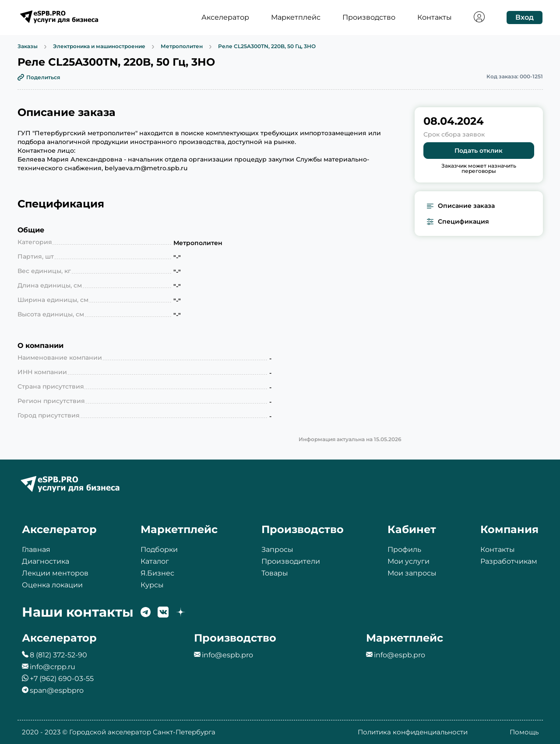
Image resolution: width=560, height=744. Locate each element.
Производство (369, 18)
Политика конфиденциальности (413, 732)
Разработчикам (509, 561)
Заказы (28, 47)
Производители (291, 561)
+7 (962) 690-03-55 (62, 679)
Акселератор (225, 18)
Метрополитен (182, 47)
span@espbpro (57, 690)
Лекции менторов (55, 573)
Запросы (277, 549)
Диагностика (46, 561)
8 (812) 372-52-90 (58, 655)
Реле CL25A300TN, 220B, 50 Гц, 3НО (267, 47)
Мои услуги (409, 561)
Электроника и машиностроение (99, 47)
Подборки (159, 549)
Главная (36, 549)
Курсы (152, 585)
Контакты (435, 18)
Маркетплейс (296, 18)
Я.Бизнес (157, 573)
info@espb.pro (227, 655)
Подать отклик (479, 151)
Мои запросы (412, 573)
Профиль (404, 549)
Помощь (524, 732)
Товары (275, 573)
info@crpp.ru (53, 667)
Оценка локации (52, 585)
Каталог (155, 561)
